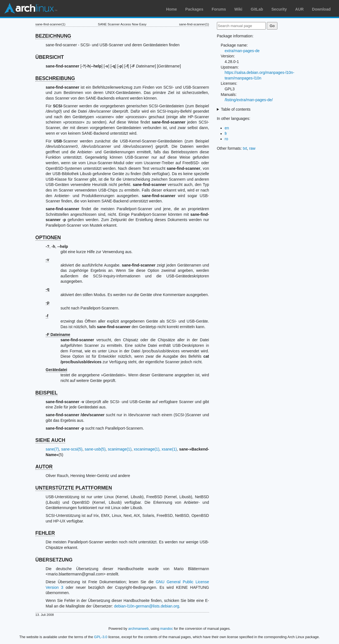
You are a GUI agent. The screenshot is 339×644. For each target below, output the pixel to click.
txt (245, 148)
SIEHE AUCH (50, 440)
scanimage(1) (120, 449)
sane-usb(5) (95, 449)
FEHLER (45, 533)
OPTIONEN (48, 238)
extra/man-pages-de (242, 51)
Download (321, 9)
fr (226, 134)
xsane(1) (169, 449)
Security (279, 9)
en (227, 128)
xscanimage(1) (147, 449)
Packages (194, 9)
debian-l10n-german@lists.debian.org (147, 606)
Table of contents (236, 109)
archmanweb (138, 629)
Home (172, 9)
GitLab (257, 9)
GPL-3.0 (101, 637)
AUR (299, 9)
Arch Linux (31, 8)
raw (252, 148)
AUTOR (44, 467)
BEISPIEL (47, 393)
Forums (219, 9)
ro (226, 139)
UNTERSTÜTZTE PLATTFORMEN (74, 488)
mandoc (167, 629)
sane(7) (52, 449)
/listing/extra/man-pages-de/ (249, 100)
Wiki (238, 9)
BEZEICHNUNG (53, 36)
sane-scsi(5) (72, 449)
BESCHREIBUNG (55, 78)
